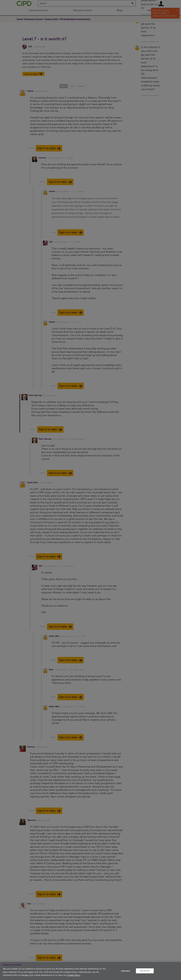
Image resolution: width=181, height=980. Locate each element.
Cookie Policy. (74, 975)
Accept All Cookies (145, 971)
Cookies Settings (125, 971)
